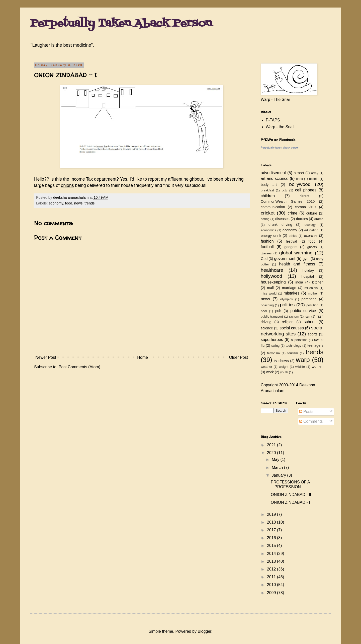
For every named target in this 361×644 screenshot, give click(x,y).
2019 (272, 514)
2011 (272, 577)
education (311, 230)
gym (306, 259)
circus (304, 196)
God (264, 259)
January (279, 475)
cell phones (306, 190)
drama (319, 219)
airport (299, 173)
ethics (293, 236)
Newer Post (46, 357)
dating (265, 219)
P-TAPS (273, 120)
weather (266, 367)
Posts (306, 412)
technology (294, 346)
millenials (311, 288)
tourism (293, 353)
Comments (311, 421)
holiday (308, 270)
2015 (272, 546)
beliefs (314, 179)
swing (275, 346)
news (78, 203)
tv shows (282, 361)
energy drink (271, 236)
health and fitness (297, 264)
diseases (282, 219)
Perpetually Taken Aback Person (121, 24)
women (318, 367)
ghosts (312, 247)
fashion (267, 241)
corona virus (305, 207)
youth (284, 372)
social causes (292, 328)
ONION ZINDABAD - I (290, 502)
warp (303, 360)
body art (269, 185)
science (267, 328)
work (270, 372)
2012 (272, 569)
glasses (266, 253)
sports (313, 334)
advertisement (273, 173)
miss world (269, 293)
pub (278, 311)
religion (288, 322)
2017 (272, 530)
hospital (308, 276)
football (267, 247)
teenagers (315, 345)
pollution (312, 305)
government (285, 259)
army (315, 173)
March (278, 468)
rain (307, 316)
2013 (272, 561)
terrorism (273, 353)
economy (56, 203)
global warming (296, 253)
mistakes (291, 293)
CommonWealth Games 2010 (288, 201)
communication (273, 207)
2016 (272, 538)
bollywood (300, 184)
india (299, 282)
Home (143, 357)
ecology (310, 225)
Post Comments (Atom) (79, 367)
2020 (272, 453)
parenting (309, 299)
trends (89, 203)
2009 (272, 593)
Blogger (204, 631)
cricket (268, 213)
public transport (272, 316)
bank (300, 179)
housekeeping (273, 282)
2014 (272, 554)
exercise (311, 236)
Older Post (238, 357)
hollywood (271, 276)
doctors (302, 219)
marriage (289, 288)
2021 (272, 445)
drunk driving (280, 225)
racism (294, 316)
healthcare (272, 270)
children (268, 196)
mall (270, 288)
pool (264, 311)
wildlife (300, 367)
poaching (267, 305)
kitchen (318, 282)
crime (292, 213)
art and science (275, 178)
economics (268, 230)
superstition (299, 340)
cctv (284, 190)
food (69, 203)
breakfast (267, 190)
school (310, 322)
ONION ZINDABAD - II (291, 495)
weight (284, 367)
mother (313, 293)
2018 (272, 522)
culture (312, 213)
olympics (287, 299)
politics (287, 305)
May (276, 459)
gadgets (291, 247)
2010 (272, 585)
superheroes (272, 340)
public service (303, 311)
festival (291, 241)
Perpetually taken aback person (280, 148)
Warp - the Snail (280, 127)
